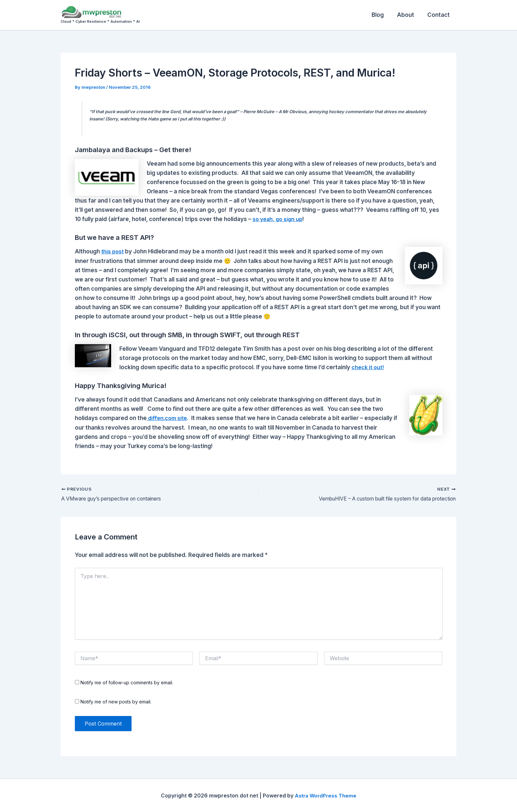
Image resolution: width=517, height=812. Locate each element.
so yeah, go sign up (279, 219)
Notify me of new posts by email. (116, 702)
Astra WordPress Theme (325, 796)
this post (113, 251)
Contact (440, 15)
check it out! (368, 367)
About (409, 15)
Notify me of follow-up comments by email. (127, 682)
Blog (383, 15)
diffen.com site (168, 418)
